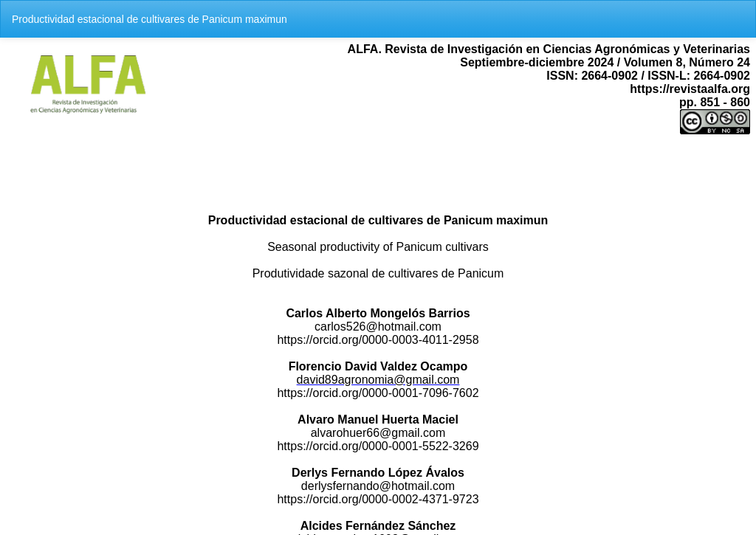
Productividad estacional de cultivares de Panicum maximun (150, 19)
